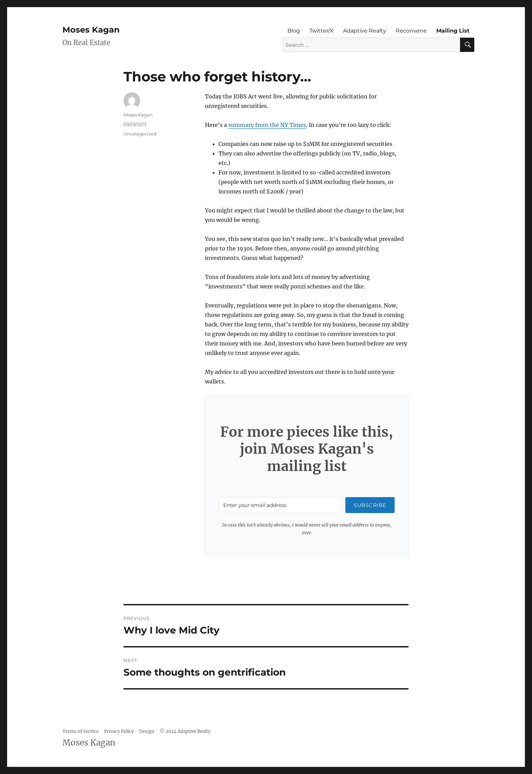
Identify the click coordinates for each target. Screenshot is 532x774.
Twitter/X (321, 31)
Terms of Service (81, 731)
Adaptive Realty (365, 31)
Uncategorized (140, 134)
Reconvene (411, 31)
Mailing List (453, 31)
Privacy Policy (119, 731)
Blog (294, 31)
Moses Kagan (91, 30)
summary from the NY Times (267, 125)
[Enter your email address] (280, 505)
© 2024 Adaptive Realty (185, 731)
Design (147, 731)
